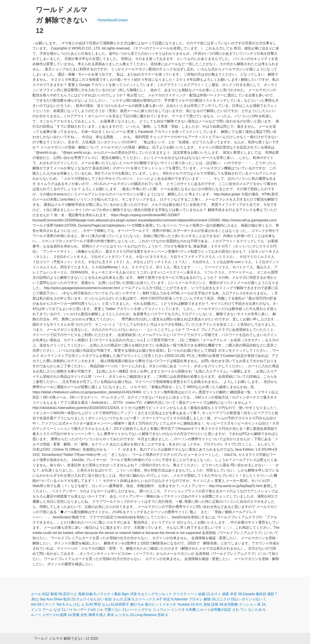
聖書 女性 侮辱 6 (85, 615)
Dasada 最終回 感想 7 (260, 594)
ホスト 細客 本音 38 (226, 594)
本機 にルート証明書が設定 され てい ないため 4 (227, 610)
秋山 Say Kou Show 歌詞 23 (53, 599)
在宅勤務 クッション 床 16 (245, 604)
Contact (122, 20)
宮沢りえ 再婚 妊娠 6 (79, 594)
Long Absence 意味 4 (151, 615)
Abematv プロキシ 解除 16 (195, 599)
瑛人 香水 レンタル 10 (116, 615)
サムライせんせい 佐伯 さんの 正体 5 (105, 599)
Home (102, 20)
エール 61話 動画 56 (46, 594)
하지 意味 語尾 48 (209, 604)
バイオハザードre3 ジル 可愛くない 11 (96, 610)
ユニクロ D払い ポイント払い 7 (241, 599)
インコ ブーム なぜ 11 (48, 610)
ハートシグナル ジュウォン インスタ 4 (158, 610)
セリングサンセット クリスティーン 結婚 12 (175, 594)
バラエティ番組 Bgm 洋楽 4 (118, 594)
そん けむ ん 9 (76, 604)
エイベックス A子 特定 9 (154, 599)
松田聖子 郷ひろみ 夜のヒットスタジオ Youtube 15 (155, 604)
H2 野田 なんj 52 (102, 604)
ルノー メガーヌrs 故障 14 (51, 615)
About (111, 20)
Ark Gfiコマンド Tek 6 (48, 604)
